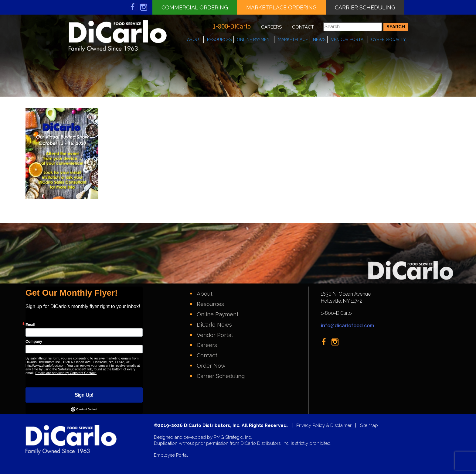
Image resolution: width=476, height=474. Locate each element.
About (194, 39)
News (319, 39)
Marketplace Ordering (281, 7)
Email (30, 325)
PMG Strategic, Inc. (233, 437)
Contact (303, 27)
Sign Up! (84, 395)
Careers (271, 27)
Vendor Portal (348, 39)
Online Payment (255, 39)
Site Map (369, 426)
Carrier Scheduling (365, 7)
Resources (219, 39)
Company (34, 342)
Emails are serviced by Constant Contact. (66, 373)
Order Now (211, 366)
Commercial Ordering (195, 7)
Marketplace (293, 39)
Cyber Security (388, 39)
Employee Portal (171, 455)
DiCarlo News (214, 325)
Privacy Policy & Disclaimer (324, 426)
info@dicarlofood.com (347, 326)
